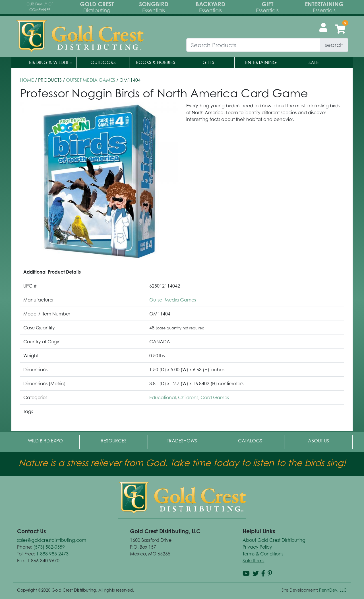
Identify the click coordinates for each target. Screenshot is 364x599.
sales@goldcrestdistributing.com (52, 540)
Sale (314, 62)
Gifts (208, 62)
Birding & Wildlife (50, 62)
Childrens (188, 397)
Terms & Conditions (263, 554)
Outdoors (103, 62)
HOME (27, 80)
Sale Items (253, 561)
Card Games (215, 397)
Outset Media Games (91, 80)
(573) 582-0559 (49, 547)
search (334, 45)
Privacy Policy (257, 547)
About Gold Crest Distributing (274, 540)
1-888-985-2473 (52, 554)
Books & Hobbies (156, 62)
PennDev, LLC (333, 590)
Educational (163, 397)
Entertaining (261, 62)
